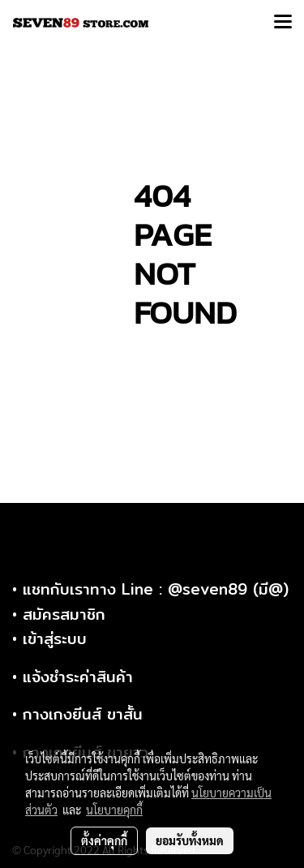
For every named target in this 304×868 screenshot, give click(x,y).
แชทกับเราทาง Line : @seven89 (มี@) (156, 589)
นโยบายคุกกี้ (114, 810)
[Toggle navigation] (283, 23)
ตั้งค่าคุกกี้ (104, 840)
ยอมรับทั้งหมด (190, 840)
